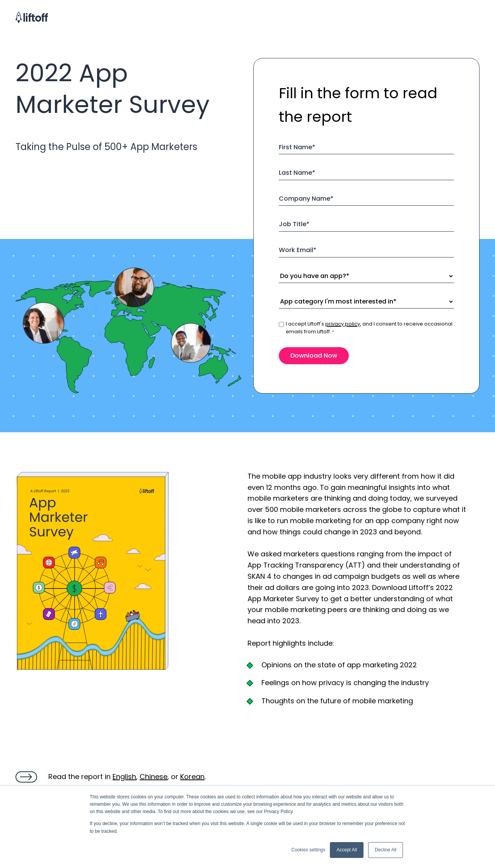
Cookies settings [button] (308, 850)
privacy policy (343, 324)
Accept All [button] (347, 850)
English (124, 777)
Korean (192, 777)
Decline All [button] (386, 850)
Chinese (154, 777)
